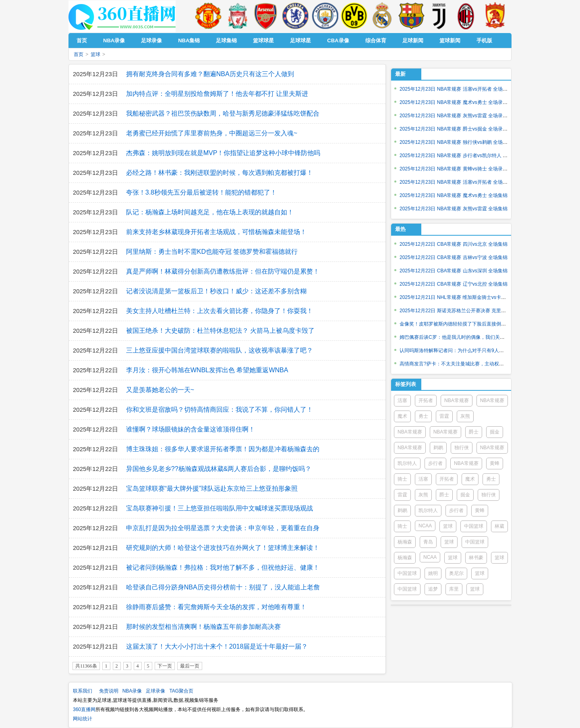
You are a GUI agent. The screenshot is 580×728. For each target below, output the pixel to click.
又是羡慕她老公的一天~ (160, 390)
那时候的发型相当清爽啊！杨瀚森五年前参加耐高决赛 (203, 627)
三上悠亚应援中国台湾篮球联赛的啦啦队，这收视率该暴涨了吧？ (220, 350)
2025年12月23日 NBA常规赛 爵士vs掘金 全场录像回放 (458, 129)
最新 (400, 74)
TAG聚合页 (181, 691)
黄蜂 (495, 463)
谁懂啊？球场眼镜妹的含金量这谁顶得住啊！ (191, 429)
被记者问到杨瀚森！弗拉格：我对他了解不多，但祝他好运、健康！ (223, 567)
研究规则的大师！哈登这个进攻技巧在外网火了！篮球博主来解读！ (223, 548)
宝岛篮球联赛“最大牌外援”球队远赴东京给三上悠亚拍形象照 (212, 488)
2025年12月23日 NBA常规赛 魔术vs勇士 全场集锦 (454, 195)
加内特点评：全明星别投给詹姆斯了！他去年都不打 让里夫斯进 (217, 94)
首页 (79, 54)
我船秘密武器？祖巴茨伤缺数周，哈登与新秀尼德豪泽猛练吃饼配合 (223, 113)
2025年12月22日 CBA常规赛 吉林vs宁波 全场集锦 (454, 257)
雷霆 (444, 416)
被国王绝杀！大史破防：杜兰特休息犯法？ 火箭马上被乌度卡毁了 (220, 331)
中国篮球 (474, 526)
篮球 (95, 54)
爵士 (474, 432)
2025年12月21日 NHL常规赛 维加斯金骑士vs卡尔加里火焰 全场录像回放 (477, 297)
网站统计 (83, 719)
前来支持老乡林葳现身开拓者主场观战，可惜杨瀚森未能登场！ (216, 232)
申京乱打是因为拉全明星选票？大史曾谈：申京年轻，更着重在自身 (223, 528)
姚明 (433, 573)
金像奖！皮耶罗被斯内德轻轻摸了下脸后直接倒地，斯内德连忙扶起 (472, 324)
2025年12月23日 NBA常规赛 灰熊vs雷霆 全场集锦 (454, 209)
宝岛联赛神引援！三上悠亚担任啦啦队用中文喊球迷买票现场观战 (220, 508)
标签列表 (406, 384)
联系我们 (83, 691)
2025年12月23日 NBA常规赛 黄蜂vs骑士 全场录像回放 (458, 169)
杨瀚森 (405, 542)
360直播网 (84, 709)
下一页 (165, 666)
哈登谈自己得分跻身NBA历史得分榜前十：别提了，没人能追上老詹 (223, 587)
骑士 (402, 479)
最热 (400, 229)
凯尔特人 (407, 463)
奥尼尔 (456, 573)
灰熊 (465, 416)
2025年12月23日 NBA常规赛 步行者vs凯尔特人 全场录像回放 (466, 156)
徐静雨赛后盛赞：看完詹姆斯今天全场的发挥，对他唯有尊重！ (216, 607)
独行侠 (462, 448)
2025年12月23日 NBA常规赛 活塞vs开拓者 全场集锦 (456, 182)
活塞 (402, 400)
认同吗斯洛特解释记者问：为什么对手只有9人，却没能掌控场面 (469, 351)
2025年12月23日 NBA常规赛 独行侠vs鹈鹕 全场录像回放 (461, 142)
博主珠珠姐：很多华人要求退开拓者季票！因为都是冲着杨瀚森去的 (223, 449)
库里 (454, 589)
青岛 (428, 542)
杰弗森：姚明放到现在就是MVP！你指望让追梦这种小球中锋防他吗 (223, 153)
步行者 (435, 463)
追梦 (433, 589)
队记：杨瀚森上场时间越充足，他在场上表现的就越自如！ (210, 212)
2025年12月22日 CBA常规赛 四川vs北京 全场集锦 (454, 244)
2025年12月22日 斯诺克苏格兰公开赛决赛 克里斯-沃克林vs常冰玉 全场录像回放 (486, 311)
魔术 (402, 416)
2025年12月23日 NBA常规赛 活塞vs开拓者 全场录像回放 (461, 89)
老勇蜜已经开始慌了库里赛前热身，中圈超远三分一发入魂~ (212, 133)
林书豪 (476, 558)
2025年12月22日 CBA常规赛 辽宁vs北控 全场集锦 (454, 284)
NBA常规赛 (457, 400)
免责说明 (109, 691)
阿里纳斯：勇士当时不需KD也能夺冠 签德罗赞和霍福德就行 (212, 252)
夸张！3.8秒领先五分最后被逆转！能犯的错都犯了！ (201, 192)
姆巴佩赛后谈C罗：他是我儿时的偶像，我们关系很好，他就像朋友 (471, 337)
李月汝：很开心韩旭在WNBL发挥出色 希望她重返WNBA (207, 370)
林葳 (499, 526)
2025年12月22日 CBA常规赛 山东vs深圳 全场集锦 (454, 271)
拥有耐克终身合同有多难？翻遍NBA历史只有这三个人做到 (210, 74)
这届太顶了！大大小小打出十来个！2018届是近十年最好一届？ (217, 646)
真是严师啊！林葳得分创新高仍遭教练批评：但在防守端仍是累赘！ (223, 271)
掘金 (495, 432)
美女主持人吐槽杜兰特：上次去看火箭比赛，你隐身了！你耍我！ (220, 311)
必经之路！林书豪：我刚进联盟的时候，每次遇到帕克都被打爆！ (220, 173)
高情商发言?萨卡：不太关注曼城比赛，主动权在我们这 (459, 364)
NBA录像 (132, 691)
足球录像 (155, 691)
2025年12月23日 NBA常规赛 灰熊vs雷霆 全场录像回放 (458, 116)
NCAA (425, 526)
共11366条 (86, 666)
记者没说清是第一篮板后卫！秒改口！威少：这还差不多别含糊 (216, 291)
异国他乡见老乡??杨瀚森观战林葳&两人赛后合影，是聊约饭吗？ (219, 469)
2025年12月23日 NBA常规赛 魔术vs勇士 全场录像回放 (458, 102)
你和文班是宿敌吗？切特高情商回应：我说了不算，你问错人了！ (220, 410)
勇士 (423, 416)
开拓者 (426, 400)
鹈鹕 (438, 448)
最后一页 (190, 666)
